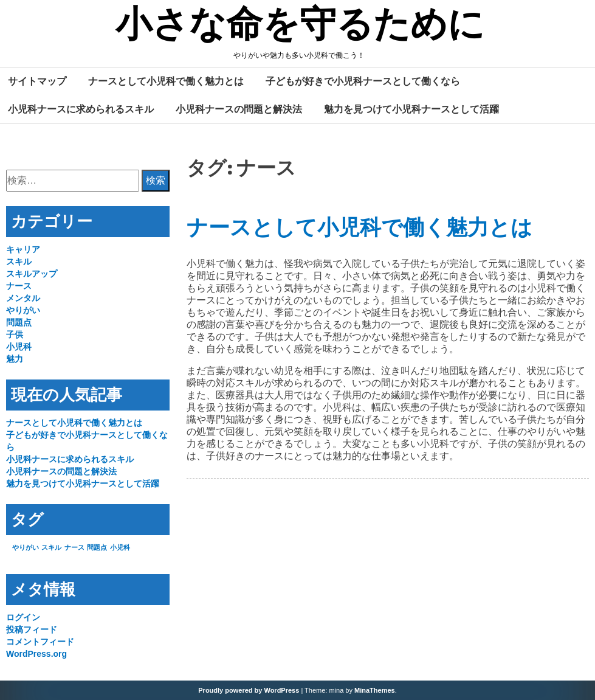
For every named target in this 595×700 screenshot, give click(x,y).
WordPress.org (36, 654)
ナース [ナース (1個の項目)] (74, 547)
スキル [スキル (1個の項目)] (51, 547)
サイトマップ (37, 81)
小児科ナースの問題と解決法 (239, 109)
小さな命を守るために (300, 26)
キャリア (23, 249)
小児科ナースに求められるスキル (81, 109)
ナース (19, 286)
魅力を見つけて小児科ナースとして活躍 (411, 109)
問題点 (19, 322)
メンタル (23, 298)
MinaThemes (375, 690)
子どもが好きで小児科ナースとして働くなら (363, 81)
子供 (15, 334)
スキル (19, 262)
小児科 (19, 347)
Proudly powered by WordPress (249, 690)
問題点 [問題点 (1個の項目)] (97, 547)
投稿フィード (32, 629)
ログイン (23, 617)
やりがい (23, 310)
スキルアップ (32, 274)
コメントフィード (40, 642)
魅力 (15, 359)
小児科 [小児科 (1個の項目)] (120, 547)
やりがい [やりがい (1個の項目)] (26, 547)
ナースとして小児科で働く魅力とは (166, 81)
